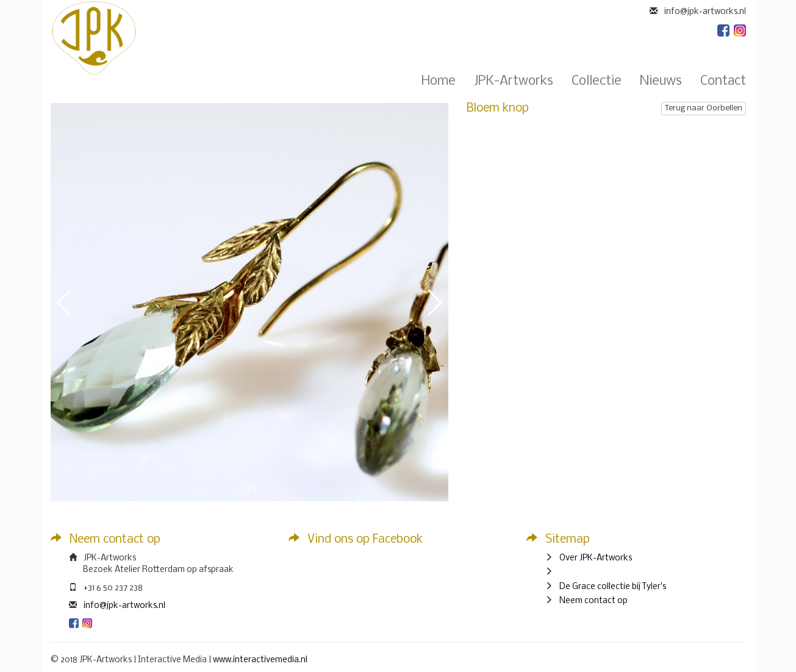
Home (439, 82)
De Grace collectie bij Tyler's (613, 587)
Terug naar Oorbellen (704, 108)
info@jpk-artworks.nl (124, 606)
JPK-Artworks (514, 82)
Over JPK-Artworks (596, 558)
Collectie (597, 82)
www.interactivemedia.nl (260, 660)
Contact (723, 82)
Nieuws (661, 82)
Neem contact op (593, 601)
